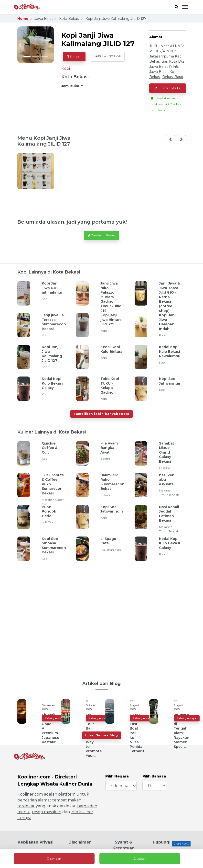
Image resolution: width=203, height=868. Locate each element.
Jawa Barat (44, 19)
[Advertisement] (102, 619)
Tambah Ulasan (102, 235)
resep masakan (47, 812)
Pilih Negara (117, 776)
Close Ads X (181, 844)
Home (23, 19)
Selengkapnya (55, 718)
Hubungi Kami (168, 842)
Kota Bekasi (69, 19)
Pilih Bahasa (154, 776)
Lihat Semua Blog (102, 735)
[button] (20, 45)
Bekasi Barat (173, 77)
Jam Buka (71, 86)
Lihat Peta (168, 88)
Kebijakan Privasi (36, 842)
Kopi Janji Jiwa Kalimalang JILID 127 (116, 19)
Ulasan (140, 859)
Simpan (54, 859)
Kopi (66, 68)
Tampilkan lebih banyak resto (101, 414)
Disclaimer (80, 842)
